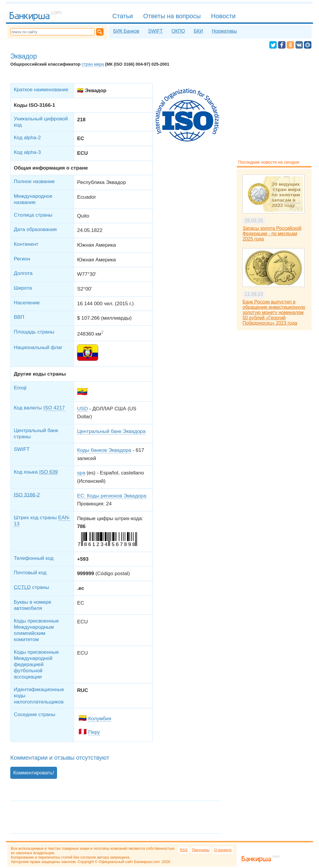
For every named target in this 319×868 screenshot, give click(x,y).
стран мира (93, 64)
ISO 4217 (54, 408)
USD (82, 409)
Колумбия (100, 718)
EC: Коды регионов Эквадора (112, 496)
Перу (94, 732)
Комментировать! (34, 773)
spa (81, 473)
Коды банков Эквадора (104, 450)
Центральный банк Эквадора (111, 431)
